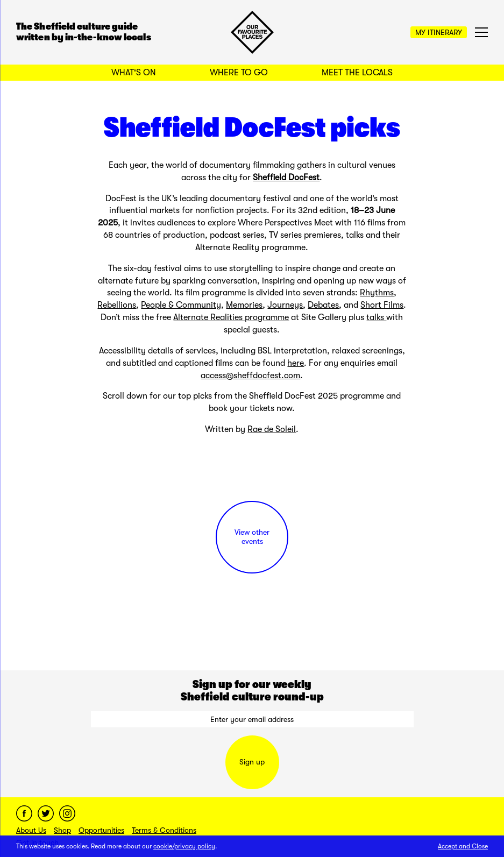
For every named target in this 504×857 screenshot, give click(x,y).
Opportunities (101, 830)
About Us (31, 830)
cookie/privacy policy (184, 846)
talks (376, 317)
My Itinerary (439, 32)
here (296, 363)
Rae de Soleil (272, 429)
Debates (323, 305)
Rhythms (377, 293)
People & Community (181, 305)
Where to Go (239, 73)
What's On (134, 73)
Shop (62, 830)
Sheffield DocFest (286, 178)
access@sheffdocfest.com (250, 376)
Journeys (285, 305)
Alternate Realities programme (231, 317)
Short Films (382, 305)
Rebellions (117, 305)
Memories (244, 305)
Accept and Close (463, 846)
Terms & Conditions (164, 830)
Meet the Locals (357, 73)
